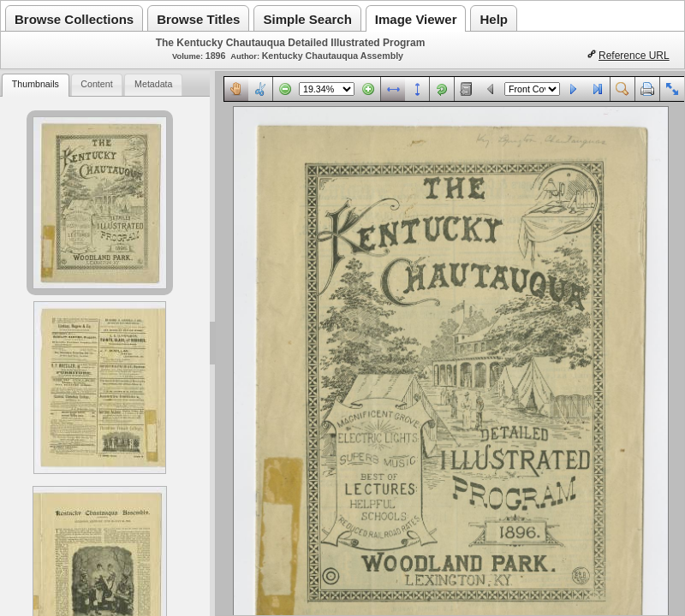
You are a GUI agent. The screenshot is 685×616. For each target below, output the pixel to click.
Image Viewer (416, 19)
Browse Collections (74, 19)
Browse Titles (198, 19)
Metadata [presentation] (153, 84)
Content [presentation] (96, 84)
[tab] (35, 85)
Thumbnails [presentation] (36, 84)
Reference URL (634, 56)
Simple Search (307, 19)
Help (494, 19)
